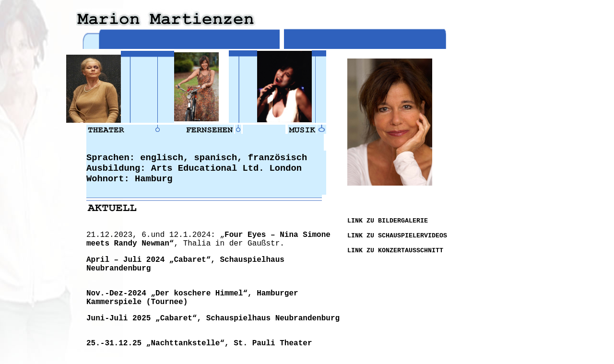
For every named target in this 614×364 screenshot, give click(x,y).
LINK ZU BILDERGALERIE (388, 221)
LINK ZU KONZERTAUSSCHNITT (395, 251)
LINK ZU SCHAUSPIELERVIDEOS (397, 236)
